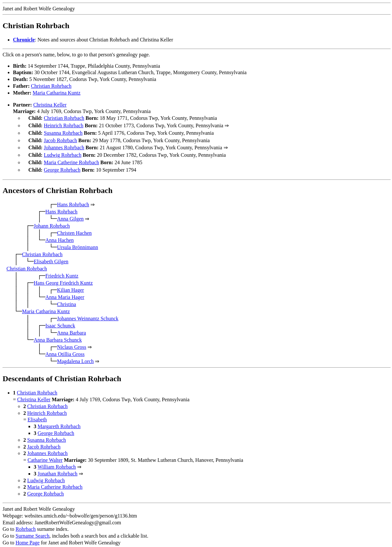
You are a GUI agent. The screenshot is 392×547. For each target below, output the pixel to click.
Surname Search (32, 531)
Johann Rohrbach (52, 221)
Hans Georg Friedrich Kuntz (63, 278)
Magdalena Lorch (75, 356)
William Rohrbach (57, 462)
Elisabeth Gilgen (51, 256)
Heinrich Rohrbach (63, 125)
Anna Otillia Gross (65, 349)
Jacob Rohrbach (60, 138)
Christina (67, 299)
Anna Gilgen (70, 214)
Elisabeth (37, 414)
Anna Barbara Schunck (58, 335)
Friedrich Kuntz (62, 271)
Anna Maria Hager (65, 292)
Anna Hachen (60, 235)
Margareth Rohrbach (59, 421)
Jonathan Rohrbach (58, 468)
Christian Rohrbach (51, 86)
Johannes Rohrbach (64, 145)
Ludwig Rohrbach (63, 152)
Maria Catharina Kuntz (57, 93)
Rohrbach (26, 524)
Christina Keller (50, 105)
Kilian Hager (70, 285)
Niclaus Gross (72, 342)
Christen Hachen (74, 228)
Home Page (28, 537)
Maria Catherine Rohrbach (71, 159)
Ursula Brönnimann (78, 242)
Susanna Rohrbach (63, 132)
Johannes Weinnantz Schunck (88, 313)
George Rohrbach (62, 165)
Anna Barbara (71, 328)
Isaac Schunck (60, 320)
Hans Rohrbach (73, 199)
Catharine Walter (45, 455)
